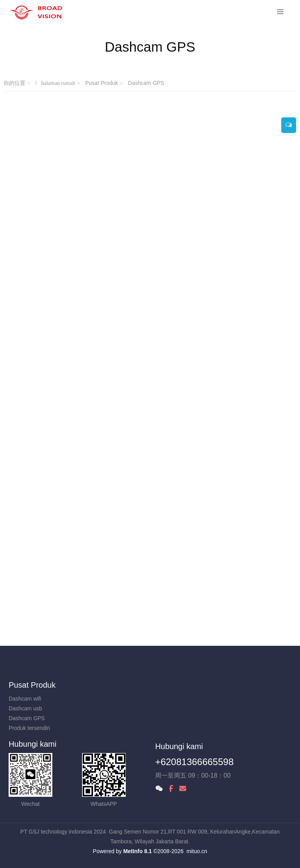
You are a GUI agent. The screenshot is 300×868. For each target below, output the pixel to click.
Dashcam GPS (146, 83)
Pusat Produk (102, 83)
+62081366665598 (194, 762)
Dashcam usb (25, 708)
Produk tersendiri (29, 728)
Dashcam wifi (25, 699)
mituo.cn (197, 851)
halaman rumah (58, 83)
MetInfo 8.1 (137, 851)
